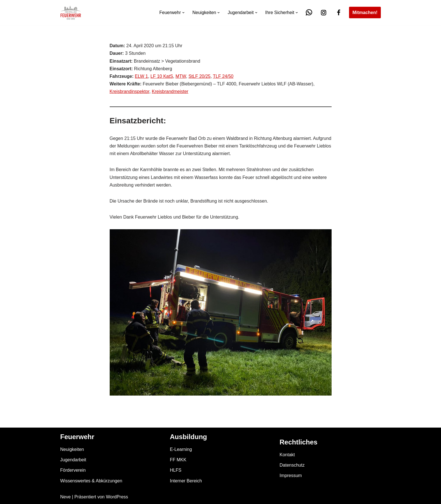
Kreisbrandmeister (170, 91)
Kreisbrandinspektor (130, 91)
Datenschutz (292, 465)
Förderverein (73, 470)
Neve (65, 497)
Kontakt (287, 455)
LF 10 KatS (162, 76)
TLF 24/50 (223, 76)
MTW (181, 76)
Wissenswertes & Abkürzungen (91, 481)
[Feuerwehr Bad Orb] (71, 13)
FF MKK (178, 460)
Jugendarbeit (73, 460)
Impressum (291, 475)
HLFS (176, 470)
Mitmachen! (365, 13)
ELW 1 (141, 76)
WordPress (117, 497)
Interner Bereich (186, 481)
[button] (183, 13)
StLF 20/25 (199, 76)
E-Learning (181, 449)
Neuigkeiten (72, 449)
